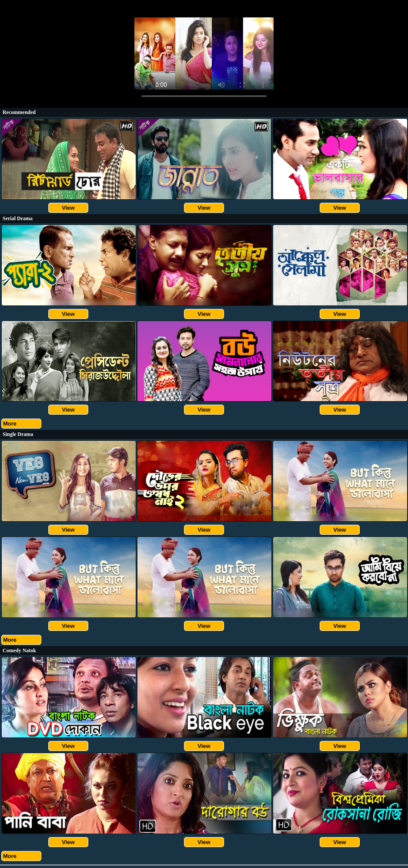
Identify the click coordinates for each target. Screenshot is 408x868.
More (10, 424)
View (68, 208)
